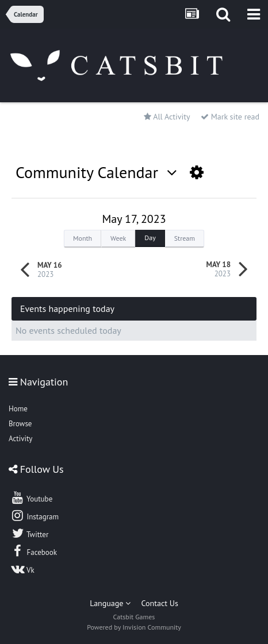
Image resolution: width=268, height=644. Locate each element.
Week (118, 238)
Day (150, 238)
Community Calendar (96, 172)
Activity (20, 439)
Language (110, 603)
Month (83, 238)
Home (18, 409)
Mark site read (230, 117)
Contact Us (160, 603)
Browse (20, 424)
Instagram (35, 515)
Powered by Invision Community (134, 627)
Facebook (34, 551)
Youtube (31, 498)
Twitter (29, 533)
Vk (22, 569)
